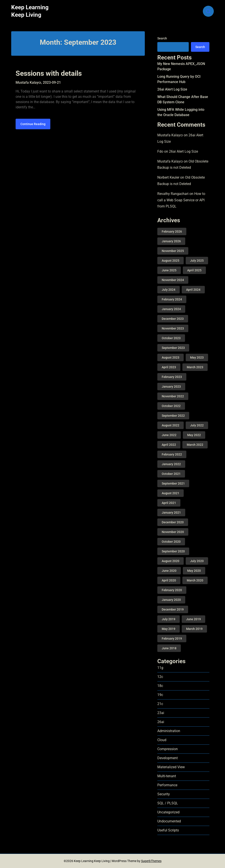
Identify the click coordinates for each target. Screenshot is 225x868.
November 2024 (173, 280)
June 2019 (193, 619)
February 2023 (172, 377)
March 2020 (195, 580)
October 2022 (171, 406)
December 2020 (173, 522)
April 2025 (194, 270)
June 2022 (169, 435)
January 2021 (171, 513)
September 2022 (173, 416)
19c (160, 695)
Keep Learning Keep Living (30, 11)
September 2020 (173, 551)
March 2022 (195, 445)
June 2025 (169, 270)
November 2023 (173, 328)
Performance (167, 785)
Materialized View (171, 767)
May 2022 (194, 435)
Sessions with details (49, 73)
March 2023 (195, 367)
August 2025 (171, 261)
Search (162, 38)
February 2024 (172, 299)
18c (160, 686)
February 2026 (172, 231)
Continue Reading (33, 124)
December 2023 (173, 319)
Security (164, 794)
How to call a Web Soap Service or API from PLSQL (181, 200)
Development (168, 758)
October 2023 (171, 338)
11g (160, 668)
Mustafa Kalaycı (170, 135)
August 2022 (171, 425)
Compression (168, 749)
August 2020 (171, 561)
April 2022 (169, 445)
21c (160, 704)
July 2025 (197, 261)
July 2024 (169, 290)
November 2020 (173, 532)
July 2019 (169, 619)
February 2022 (172, 454)
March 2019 (194, 629)
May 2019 (169, 629)
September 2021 (173, 483)
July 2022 (197, 425)
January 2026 (171, 241)
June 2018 (169, 648)
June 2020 (169, 571)
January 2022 (171, 464)
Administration (169, 731)
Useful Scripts (168, 830)
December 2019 (173, 609)
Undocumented (169, 821)
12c (160, 677)
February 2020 (172, 590)
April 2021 (169, 503)
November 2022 (173, 396)
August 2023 (171, 357)
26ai (161, 722)
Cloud (162, 740)
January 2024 (171, 309)
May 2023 (197, 357)
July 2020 (197, 561)
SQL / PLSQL (168, 803)
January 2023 (171, 387)
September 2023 (173, 348)
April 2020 (169, 580)
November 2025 (173, 251)
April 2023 (169, 367)
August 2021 (171, 493)
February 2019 (172, 639)
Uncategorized (168, 812)
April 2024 (193, 290)
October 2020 (171, 542)
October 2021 (171, 474)
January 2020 (171, 600)
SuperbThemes (151, 861)
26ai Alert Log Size (172, 89)
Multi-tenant (167, 776)
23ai (161, 713)
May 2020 (194, 571)
